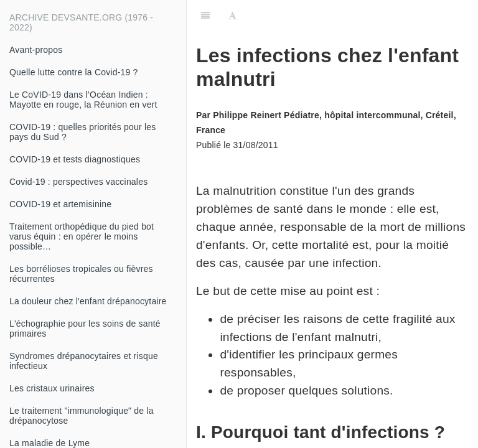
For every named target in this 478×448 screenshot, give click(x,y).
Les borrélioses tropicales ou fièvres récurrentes (81, 274)
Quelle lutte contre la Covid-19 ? (74, 72)
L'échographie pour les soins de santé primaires (85, 329)
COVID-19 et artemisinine (60, 204)
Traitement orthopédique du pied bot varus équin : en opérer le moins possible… (82, 236)
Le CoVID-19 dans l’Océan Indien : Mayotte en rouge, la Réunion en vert (83, 100)
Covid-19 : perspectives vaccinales (78, 182)
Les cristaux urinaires (52, 388)
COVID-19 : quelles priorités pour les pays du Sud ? (82, 132)
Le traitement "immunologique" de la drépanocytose (82, 416)
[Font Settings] (232, 16)
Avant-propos (36, 50)
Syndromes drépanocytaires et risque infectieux (84, 361)
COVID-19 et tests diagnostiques (75, 159)
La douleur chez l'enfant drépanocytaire (88, 301)
